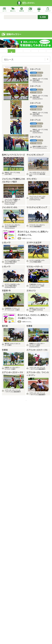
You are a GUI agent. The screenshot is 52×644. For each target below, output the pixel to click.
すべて (7, 52)
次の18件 (37, 449)
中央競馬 (22, 52)
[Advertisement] (26, 25)
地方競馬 (38, 52)
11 (28, 449)
